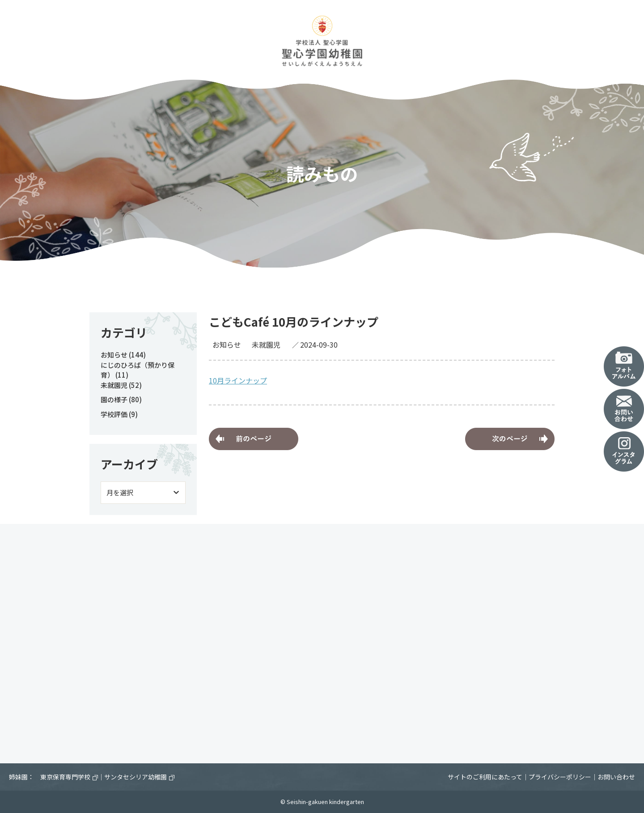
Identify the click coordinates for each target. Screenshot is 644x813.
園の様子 (114, 399)
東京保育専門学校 (69, 777)
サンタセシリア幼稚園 (139, 777)
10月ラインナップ (238, 380)
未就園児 (266, 345)
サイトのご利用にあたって (485, 777)
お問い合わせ (616, 777)
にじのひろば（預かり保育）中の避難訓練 (254, 439)
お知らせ (227, 345)
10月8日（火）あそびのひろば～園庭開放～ (510, 439)
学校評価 (114, 414)
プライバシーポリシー (560, 777)
